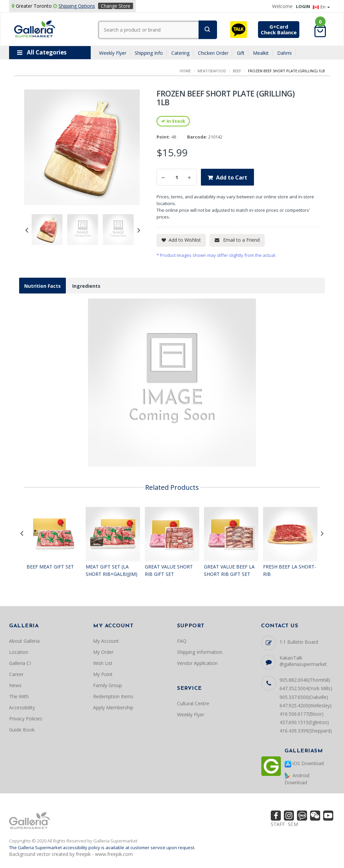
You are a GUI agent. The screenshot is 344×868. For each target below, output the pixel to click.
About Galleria (24, 641)
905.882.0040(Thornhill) (305, 680)
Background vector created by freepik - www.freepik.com (71, 854)
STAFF (278, 824)
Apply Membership (113, 707)
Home (185, 71)
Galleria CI (20, 663)
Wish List (103, 663)
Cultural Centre (193, 703)
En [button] (321, 7)
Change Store (116, 6)
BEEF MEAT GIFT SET (50, 567)
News (15, 685)
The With (19, 696)
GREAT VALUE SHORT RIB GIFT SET (169, 570)
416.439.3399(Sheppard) (306, 731)
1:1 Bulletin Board (299, 642)
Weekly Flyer (113, 53)
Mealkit (261, 53)
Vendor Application (197, 663)
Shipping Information (200, 652)
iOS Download (304, 764)
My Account (106, 641)
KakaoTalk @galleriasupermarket (303, 661)
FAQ (182, 641)
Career (16, 674)
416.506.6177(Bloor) (302, 714)
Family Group (107, 685)
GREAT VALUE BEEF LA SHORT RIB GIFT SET (229, 570)
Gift (241, 53)
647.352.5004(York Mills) (306, 688)
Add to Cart (232, 177)
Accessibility (22, 707)
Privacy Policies (26, 719)
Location (19, 652)
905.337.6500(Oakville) (304, 697)
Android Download (297, 779)
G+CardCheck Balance (279, 29)
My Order (103, 652)
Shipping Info (149, 53)
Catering (180, 53)
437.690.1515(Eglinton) (304, 722)
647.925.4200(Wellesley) (306, 705)
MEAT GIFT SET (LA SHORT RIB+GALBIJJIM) (112, 570)
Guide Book (22, 730)
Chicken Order (213, 53)
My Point (103, 674)
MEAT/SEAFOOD (212, 71)
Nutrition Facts (42, 286)
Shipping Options (77, 6)
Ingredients (86, 286)
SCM (293, 824)
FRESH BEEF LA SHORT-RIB (290, 570)
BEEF (237, 71)
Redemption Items (113, 696)
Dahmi (284, 53)
